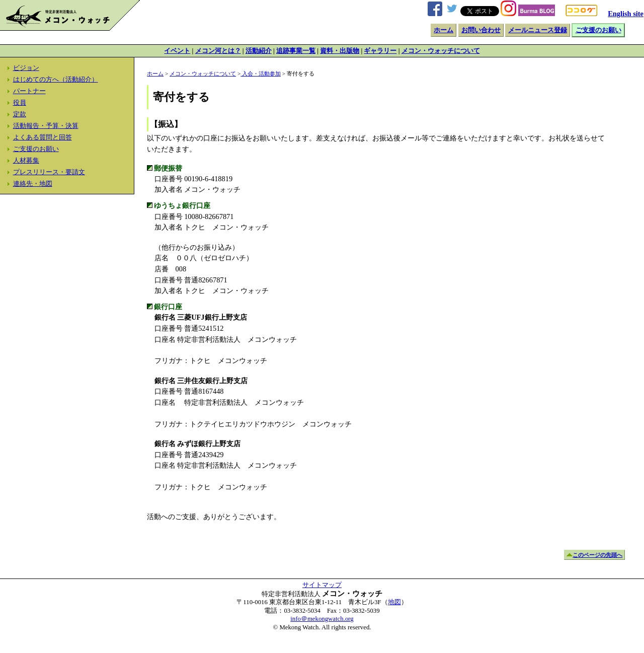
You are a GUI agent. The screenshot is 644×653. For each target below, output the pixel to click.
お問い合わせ (481, 30)
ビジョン (26, 68)
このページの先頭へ (597, 555)
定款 (20, 114)
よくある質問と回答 (43, 137)
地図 (394, 602)
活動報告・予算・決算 (46, 126)
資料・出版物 (340, 51)
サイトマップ (322, 585)
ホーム (444, 30)
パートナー (29, 91)
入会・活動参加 (261, 74)
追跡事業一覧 (296, 51)
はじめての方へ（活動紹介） (56, 80)
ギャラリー (380, 51)
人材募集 (26, 161)
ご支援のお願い (598, 30)
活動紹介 (259, 51)
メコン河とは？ (218, 51)
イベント (177, 51)
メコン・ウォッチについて (441, 51)
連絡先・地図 (33, 184)
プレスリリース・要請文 (49, 172)
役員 (20, 103)
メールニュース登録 (538, 30)
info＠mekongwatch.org (322, 619)
